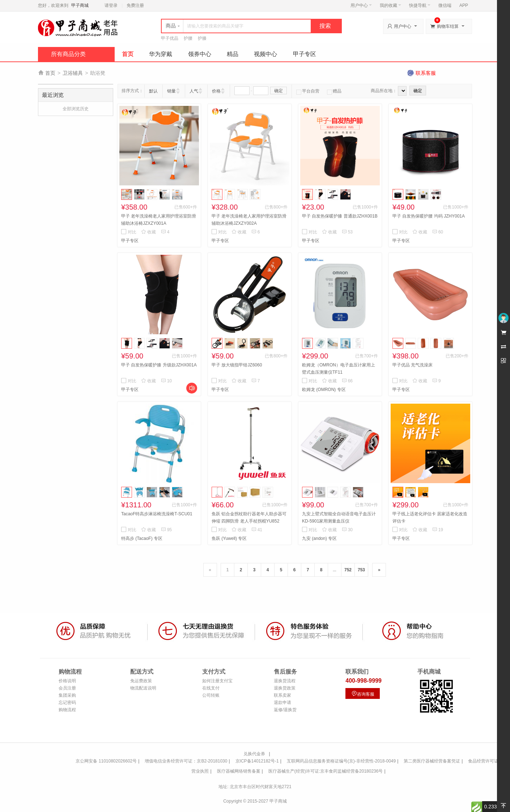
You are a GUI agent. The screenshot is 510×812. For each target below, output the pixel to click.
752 (348, 570)
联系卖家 (282, 695)
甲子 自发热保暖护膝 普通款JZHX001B (340, 216)
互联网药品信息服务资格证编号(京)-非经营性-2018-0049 (341, 761)
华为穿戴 (161, 54)
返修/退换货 (285, 710)
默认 (153, 91)
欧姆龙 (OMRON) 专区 (324, 390)
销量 (171, 91)
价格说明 (67, 681)
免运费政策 (141, 681)
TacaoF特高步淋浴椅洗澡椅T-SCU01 (157, 514)
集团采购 (67, 695)
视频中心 (265, 54)
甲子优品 (170, 38)
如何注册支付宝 (217, 681)
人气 (194, 91)
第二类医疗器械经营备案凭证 (432, 761)
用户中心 (361, 5)
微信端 (445, 5)
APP (464, 5)
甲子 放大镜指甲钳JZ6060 (237, 365)
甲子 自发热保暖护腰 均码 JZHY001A (429, 216)
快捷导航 (420, 5)
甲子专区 (305, 54)
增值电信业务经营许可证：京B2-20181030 (186, 761)
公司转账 (211, 695)
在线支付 (211, 688)
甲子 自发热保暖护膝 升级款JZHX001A (159, 365)
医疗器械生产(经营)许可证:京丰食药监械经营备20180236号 (326, 771)
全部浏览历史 (76, 109)
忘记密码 (67, 703)
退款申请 (282, 703)
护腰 (188, 38)
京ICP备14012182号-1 (257, 761)
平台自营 (308, 91)
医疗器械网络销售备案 (239, 771)
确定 (279, 91)
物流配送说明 (143, 688)
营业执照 (200, 771)
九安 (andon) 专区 (319, 538)
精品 (233, 54)
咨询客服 (363, 694)
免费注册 (135, 5)
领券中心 (200, 54)
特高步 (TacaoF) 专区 (142, 538)
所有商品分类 (68, 54)
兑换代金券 (254, 754)
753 (361, 570)
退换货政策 (285, 688)
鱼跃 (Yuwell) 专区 (229, 538)
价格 (216, 91)
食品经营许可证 (483, 761)
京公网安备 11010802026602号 (106, 761)
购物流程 (67, 710)
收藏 (148, 232)
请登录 (111, 5)
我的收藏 (390, 5)
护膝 (202, 38)
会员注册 (67, 688)
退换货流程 (285, 681)
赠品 (334, 91)
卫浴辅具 (73, 73)
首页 (128, 54)
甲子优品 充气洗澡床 (413, 365)
